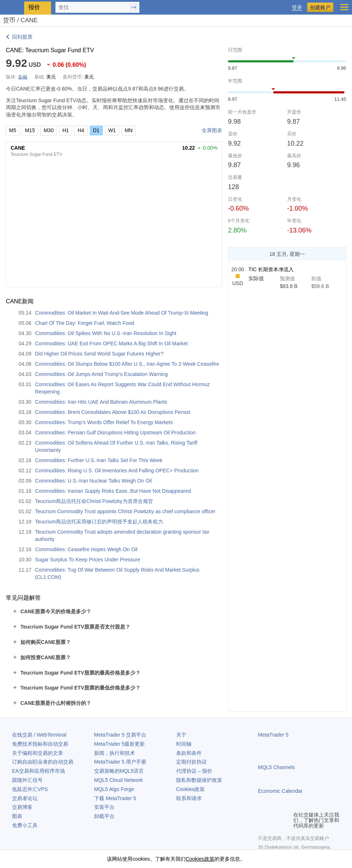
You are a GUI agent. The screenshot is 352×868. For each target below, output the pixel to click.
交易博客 (22, 807)
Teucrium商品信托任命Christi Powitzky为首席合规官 (94, 501)
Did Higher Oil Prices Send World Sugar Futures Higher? (99, 354)
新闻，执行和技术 (115, 753)
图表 (17, 816)
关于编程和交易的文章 (38, 753)
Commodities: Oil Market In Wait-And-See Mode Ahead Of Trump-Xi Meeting (122, 313)
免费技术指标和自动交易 (40, 744)
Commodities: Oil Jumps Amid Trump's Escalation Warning (101, 374)
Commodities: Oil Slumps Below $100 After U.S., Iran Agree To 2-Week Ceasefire (127, 364)
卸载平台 (104, 816)
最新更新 (120, 744)
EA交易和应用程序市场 (38, 771)
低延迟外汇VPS (30, 789)
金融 (23, 77)
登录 (297, 7)
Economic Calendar (280, 791)
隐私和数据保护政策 (199, 780)
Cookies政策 (191, 789)
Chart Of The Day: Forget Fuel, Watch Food (85, 323)
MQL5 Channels (276, 767)
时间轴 (184, 744)
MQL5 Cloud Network (119, 780)
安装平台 (104, 807)
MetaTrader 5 (273, 735)
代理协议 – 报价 (194, 771)
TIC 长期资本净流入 (271, 269)
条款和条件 (189, 753)
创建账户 (320, 7)
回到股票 (22, 37)
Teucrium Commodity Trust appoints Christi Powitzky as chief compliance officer (125, 511)
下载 (115, 798)
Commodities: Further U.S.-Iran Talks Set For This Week (99, 460)
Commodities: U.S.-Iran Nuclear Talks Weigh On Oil (93, 481)
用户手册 (120, 762)
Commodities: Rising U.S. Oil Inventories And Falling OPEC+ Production (117, 471)
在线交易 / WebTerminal (39, 735)
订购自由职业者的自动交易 (43, 762)
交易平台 (120, 735)
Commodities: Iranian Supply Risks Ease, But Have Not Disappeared (113, 491)
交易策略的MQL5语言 (119, 771)
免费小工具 (25, 825)
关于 (181, 735)
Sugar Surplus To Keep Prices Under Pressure (88, 560)
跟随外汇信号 (27, 780)
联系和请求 (189, 798)
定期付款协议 (192, 762)
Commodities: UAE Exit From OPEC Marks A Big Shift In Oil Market (111, 343)
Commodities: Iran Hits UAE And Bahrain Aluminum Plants (101, 402)
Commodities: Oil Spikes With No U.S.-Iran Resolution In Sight (106, 333)
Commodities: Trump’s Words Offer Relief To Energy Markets (104, 422)
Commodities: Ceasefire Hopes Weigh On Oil (86, 549)
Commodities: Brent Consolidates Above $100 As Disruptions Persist (113, 412)
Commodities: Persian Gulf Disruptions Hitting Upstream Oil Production (115, 433)
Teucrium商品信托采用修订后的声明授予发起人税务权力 (99, 522)
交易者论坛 (25, 798)
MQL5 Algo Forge (114, 789)
